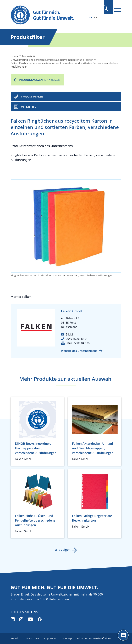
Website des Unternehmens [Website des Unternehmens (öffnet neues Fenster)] (79, 351)
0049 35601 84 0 (76, 339)
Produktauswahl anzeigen (40, 80)
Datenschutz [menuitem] (32, 638)
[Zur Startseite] (49, 15)
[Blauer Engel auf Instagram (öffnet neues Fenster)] (21, 619)
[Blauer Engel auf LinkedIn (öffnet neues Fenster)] (13, 619)
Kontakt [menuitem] (15, 638)
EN (96, 17)
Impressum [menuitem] (51, 638)
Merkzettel (28, 107)
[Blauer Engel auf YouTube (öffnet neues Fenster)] (30, 619)
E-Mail (70, 334)
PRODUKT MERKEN (32, 97)
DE (91, 17)
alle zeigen (63, 550)
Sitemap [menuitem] (68, 638)
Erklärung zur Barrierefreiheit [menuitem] (95, 638)
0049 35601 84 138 (78, 343)
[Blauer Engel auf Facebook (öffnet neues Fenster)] (40, 619)
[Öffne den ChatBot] (123, 635)
